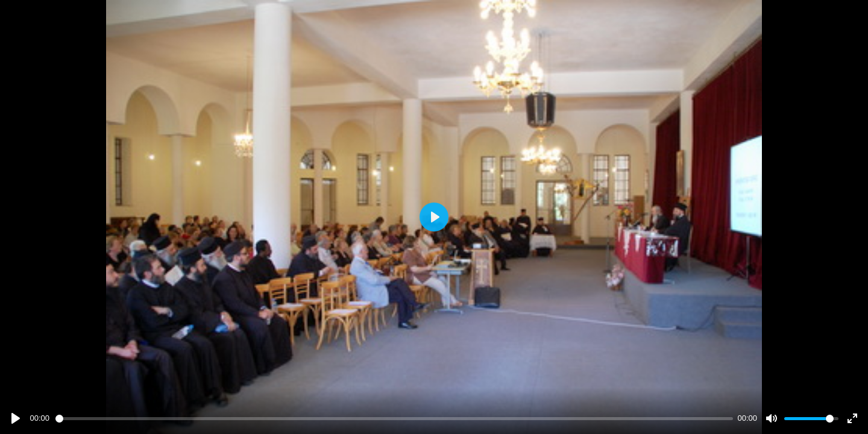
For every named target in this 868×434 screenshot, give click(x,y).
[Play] (16, 418)
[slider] (394, 419)
